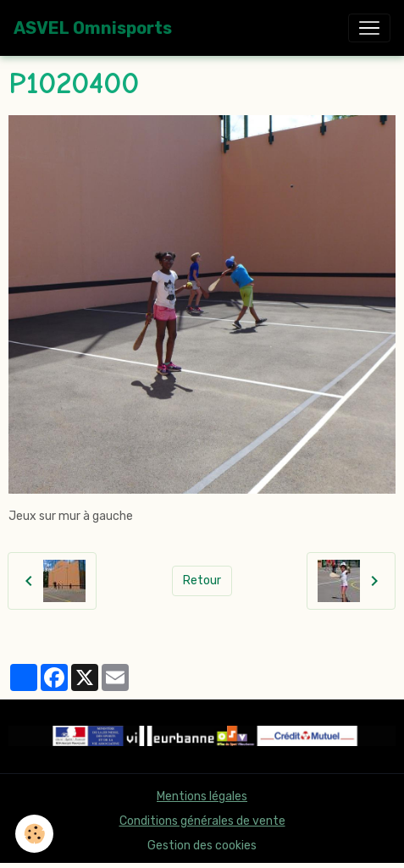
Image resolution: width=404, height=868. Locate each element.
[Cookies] (34, 834)
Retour (202, 581)
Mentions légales (202, 796)
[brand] (93, 28)
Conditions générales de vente (202, 821)
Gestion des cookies (202, 846)
